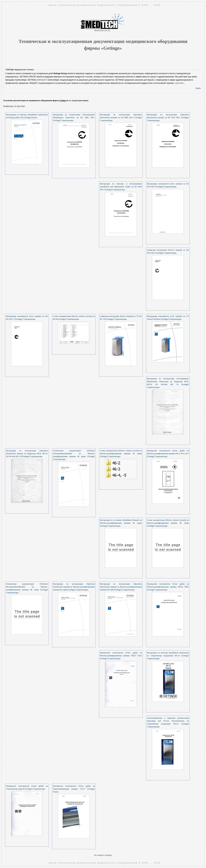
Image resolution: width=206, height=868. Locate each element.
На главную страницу (103, 855)
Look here (179, 83)
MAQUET (42, 80)
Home (198, 88)
